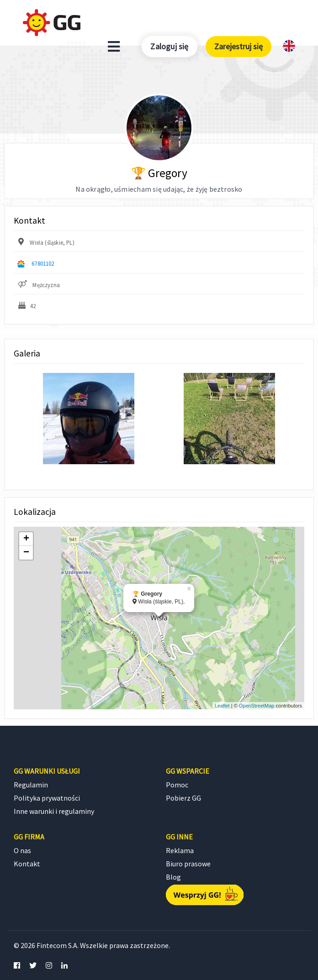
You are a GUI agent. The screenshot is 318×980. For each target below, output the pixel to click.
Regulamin (31, 785)
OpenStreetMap (257, 706)
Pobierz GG (183, 798)
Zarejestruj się (238, 46)
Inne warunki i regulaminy (54, 811)
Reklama (180, 850)
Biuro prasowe (188, 864)
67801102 (43, 263)
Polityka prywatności (47, 798)
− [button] (26, 553)
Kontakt (27, 864)
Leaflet (222, 706)
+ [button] (26, 539)
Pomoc (177, 785)
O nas (22, 850)
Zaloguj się (169, 46)
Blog (173, 877)
